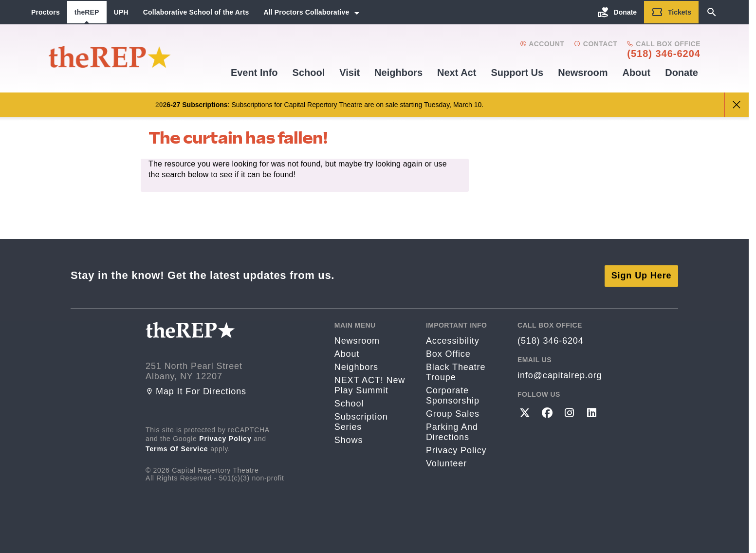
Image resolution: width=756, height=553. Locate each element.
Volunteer (446, 462)
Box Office (448, 352)
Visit (350, 73)
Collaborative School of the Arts (196, 12)
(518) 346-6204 (664, 54)
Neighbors (398, 73)
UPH (121, 12)
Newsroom (583, 73)
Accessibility (453, 339)
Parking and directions (452, 431)
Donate (682, 73)
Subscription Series (361, 420)
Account (542, 44)
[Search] (712, 12)
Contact (596, 44)
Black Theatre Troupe (456, 371)
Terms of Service (177, 447)
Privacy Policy (225, 437)
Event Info (254, 73)
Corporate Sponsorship (453, 394)
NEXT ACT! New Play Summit (370, 384)
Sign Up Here (642, 274)
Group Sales (453, 412)
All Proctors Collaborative (306, 12)
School (309, 73)
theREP (87, 12)
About (636, 73)
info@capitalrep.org (560, 374)
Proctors (46, 12)
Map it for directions (196, 390)
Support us (517, 73)
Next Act (457, 73)
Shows (349, 439)
